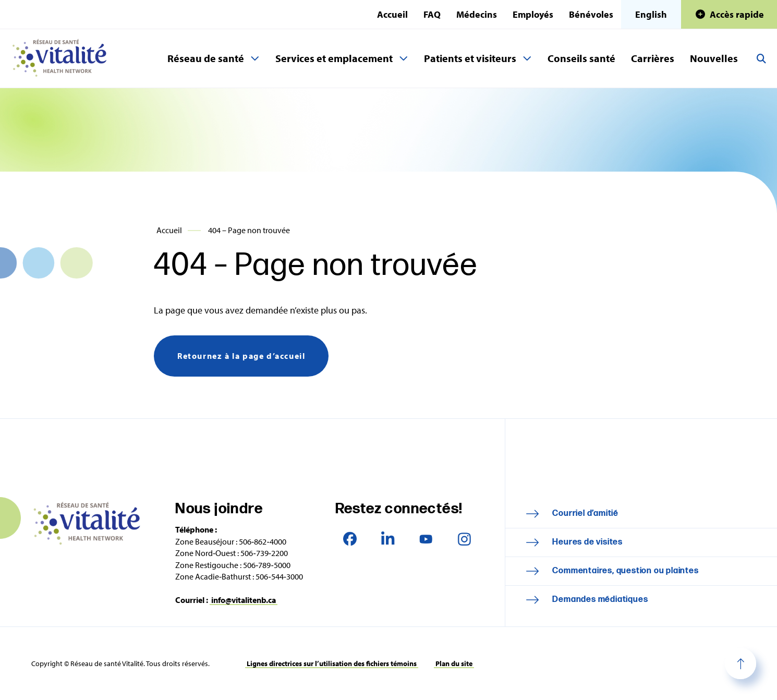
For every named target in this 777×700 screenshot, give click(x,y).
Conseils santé (581, 58)
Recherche (761, 58)
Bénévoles (591, 14)
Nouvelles (714, 58)
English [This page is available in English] (651, 14)
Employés (533, 14)
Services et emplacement (334, 58)
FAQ (432, 14)
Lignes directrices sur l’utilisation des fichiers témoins (332, 663)
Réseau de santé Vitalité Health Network (64, 58)
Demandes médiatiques (600, 600)
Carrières (653, 58)
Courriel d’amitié (585, 514)
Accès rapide (737, 14)
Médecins (477, 14)
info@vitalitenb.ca (244, 600)
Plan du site (454, 663)
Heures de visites (587, 542)
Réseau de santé (206, 58)
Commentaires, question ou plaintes (625, 571)
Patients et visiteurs (470, 58)
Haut (740, 663)
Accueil (392, 14)
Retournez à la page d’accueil (241, 356)
